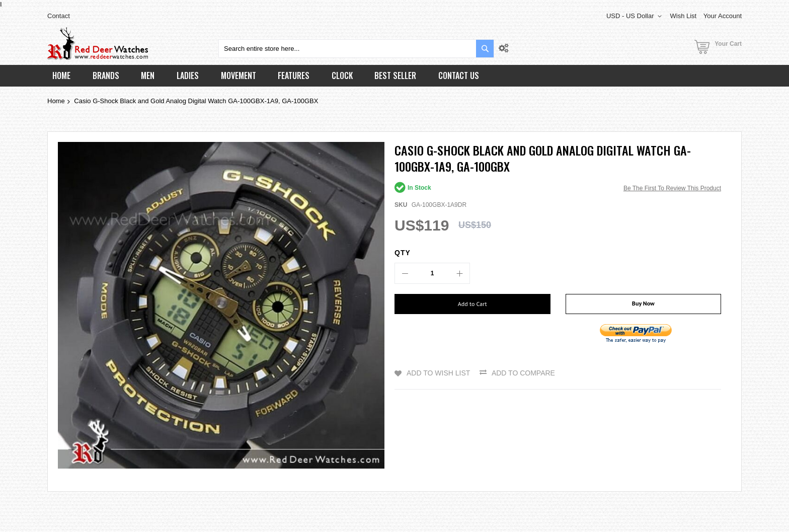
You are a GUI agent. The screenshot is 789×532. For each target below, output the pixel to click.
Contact (59, 16)
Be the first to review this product (672, 188)
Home (56, 101)
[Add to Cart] (472, 304)
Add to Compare (523, 373)
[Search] (485, 49)
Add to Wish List (438, 373)
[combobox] (356, 49)
